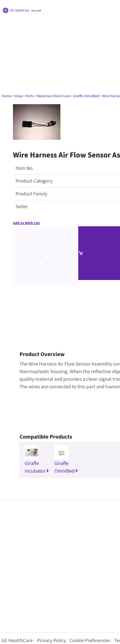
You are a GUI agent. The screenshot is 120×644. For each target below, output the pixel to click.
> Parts (28, 96)
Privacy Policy (51, 640)
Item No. (25, 168)
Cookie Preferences (90, 640)
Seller (22, 206)
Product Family (31, 194)
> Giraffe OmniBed (85, 96)
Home (6, 96)
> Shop (17, 96)
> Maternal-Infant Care (52, 96)
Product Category (34, 181)
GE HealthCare (17, 640)
